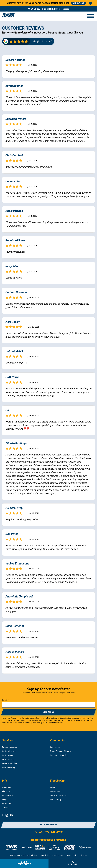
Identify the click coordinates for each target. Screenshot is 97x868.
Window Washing (9, 763)
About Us (6, 791)
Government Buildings (60, 755)
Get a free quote (24, 863)
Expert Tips (7, 803)
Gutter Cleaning (9, 751)
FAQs (4, 799)
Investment (55, 791)
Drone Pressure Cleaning (61, 751)
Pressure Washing (10, 747)
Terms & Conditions (57, 855)
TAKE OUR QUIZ (78, 3)
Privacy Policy (72, 855)
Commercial (55, 747)
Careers (5, 808)
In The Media (8, 795)
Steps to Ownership (59, 795)
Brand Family (56, 799)
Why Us (53, 787)
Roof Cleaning (8, 759)
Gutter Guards (8, 755)
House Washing (9, 767)
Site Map (84, 855)
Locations (6, 787)
